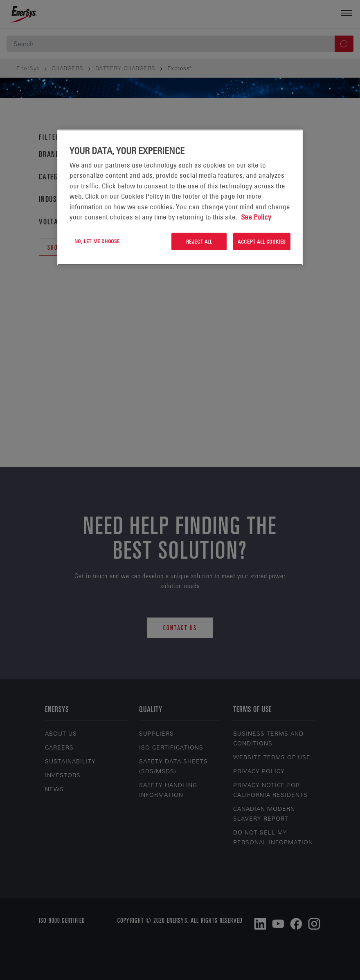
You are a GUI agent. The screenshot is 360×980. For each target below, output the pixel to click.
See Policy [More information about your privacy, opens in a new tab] (256, 217)
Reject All (199, 241)
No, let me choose (97, 241)
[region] (180, 197)
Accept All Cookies (262, 241)
